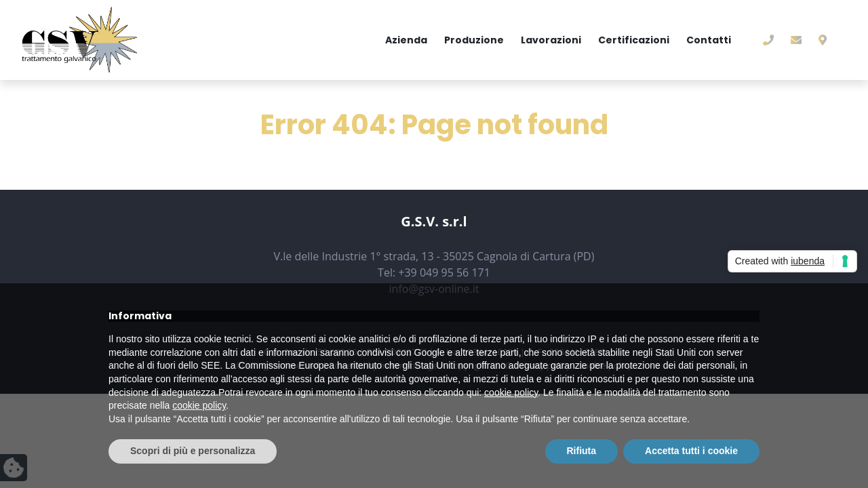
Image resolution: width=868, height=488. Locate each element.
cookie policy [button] (511, 392)
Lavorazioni (551, 40)
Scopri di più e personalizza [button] (193, 451)
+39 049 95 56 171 (444, 272)
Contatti (709, 40)
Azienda (406, 40)
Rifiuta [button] (582, 451)
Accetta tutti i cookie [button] (691, 451)
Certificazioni (634, 40)
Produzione (474, 40)
